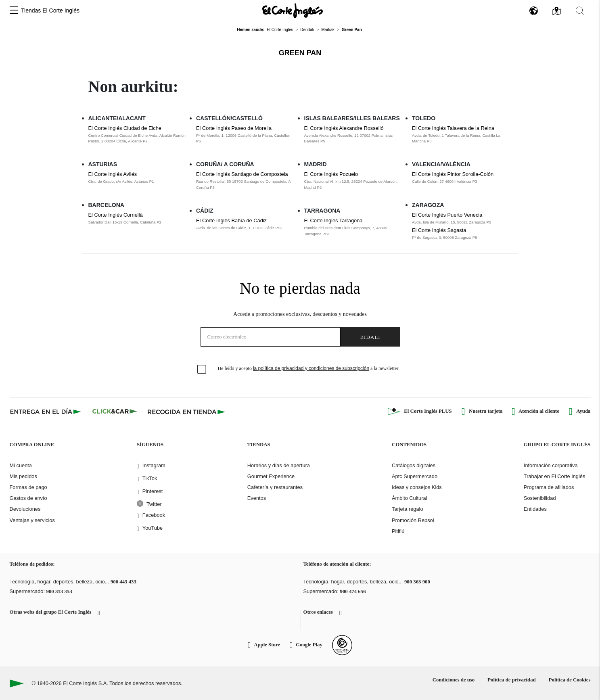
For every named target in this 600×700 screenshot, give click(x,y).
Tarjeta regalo (408, 509)
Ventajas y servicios (32, 520)
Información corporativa (551, 465)
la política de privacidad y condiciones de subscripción (311, 368)
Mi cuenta (21, 465)
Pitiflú (398, 531)
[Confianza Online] (342, 645)
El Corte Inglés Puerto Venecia (447, 215)
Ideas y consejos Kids (417, 487)
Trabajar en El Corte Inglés (554, 476)
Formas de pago (28, 487)
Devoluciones (25, 509)
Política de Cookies (570, 680)
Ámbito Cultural (409, 498)
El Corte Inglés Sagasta (439, 230)
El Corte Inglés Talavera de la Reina (453, 128)
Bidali (370, 337)
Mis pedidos (23, 476)
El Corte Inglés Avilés (113, 174)
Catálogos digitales (414, 465)
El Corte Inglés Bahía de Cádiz (231, 220)
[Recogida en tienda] (186, 412)
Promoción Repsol (413, 520)
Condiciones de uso (454, 680)
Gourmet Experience (271, 476)
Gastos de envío (28, 498)
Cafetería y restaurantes (275, 487)
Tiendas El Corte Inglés (50, 10)
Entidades (535, 509)
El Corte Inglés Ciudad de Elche (125, 128)
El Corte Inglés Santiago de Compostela (242, 174)
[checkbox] (202, 370)
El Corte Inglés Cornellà (116, 215)
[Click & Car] (115, 412)
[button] (14, 11)
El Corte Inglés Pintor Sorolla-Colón (453, 174)
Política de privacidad (511, 680)
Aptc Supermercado (415, 476)
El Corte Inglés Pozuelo (331, 174)
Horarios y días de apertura (279, 465)
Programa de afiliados (549, 487)
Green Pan (300, 53)
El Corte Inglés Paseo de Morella (234, 128)
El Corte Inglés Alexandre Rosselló (344, 128)
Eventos (257, 498)
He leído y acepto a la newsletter (308, 368)
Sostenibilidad (540, 498)
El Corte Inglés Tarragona (333, 220)
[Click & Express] (46, 412)
